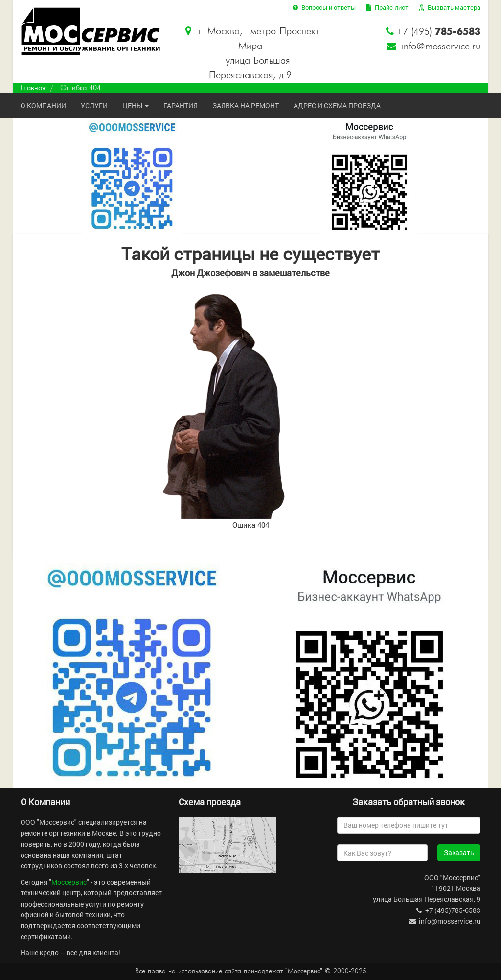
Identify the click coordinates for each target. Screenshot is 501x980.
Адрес (337, 105)
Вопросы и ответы (323, 7)
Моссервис (69, 882)
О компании (43, 105)
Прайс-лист (387, 7)
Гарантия (181, 105)
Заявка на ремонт (246, 105)
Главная (33, 88)
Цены (136, 105)
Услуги (94, 105)
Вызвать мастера (449, 7)
